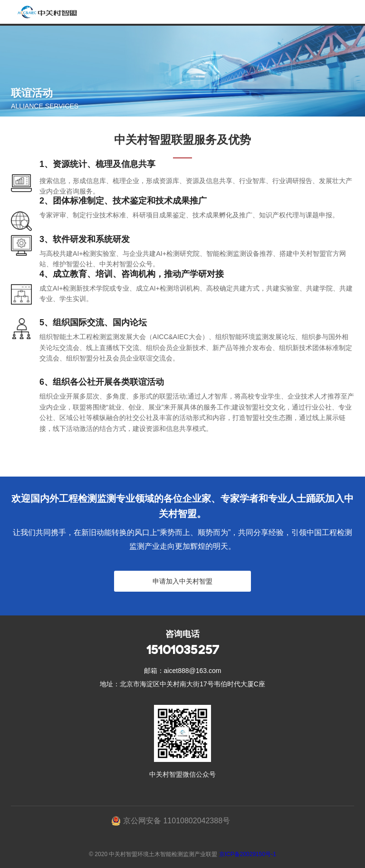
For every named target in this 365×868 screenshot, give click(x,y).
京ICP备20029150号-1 (248, 854)
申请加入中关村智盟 (182, 581)
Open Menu (353, 12)
